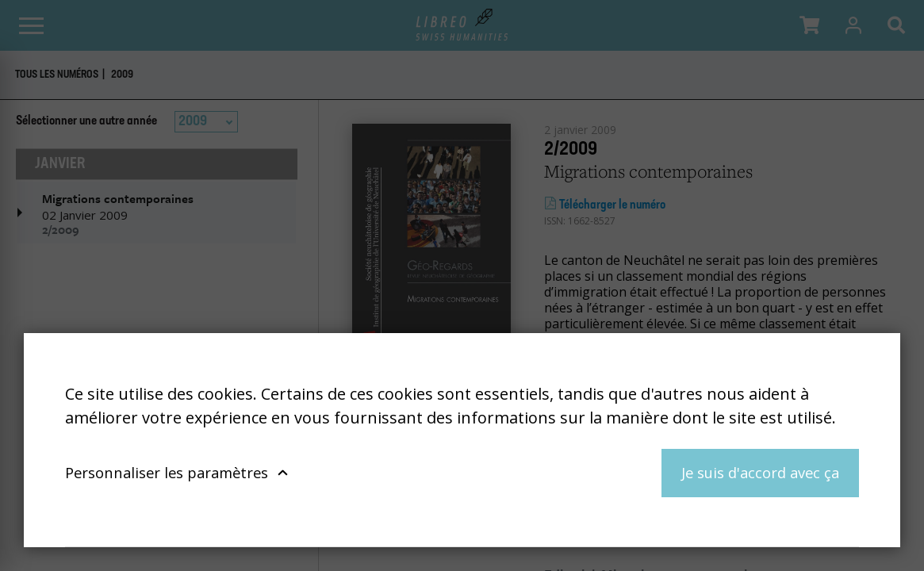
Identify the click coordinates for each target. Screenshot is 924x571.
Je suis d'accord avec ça (760, 472)
